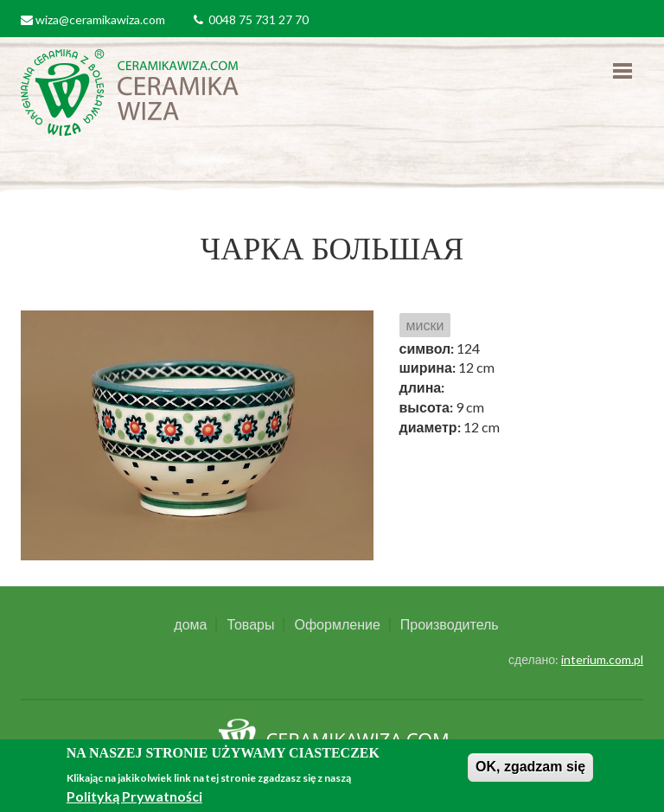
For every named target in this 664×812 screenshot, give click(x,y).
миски (425, 325)
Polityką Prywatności (134, 796)
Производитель (450, 624)
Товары (250, 624)
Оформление (337, 624)
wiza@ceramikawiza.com (100, 19)
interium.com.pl (602, 659)
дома (190, 624)
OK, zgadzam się (530, 767)
